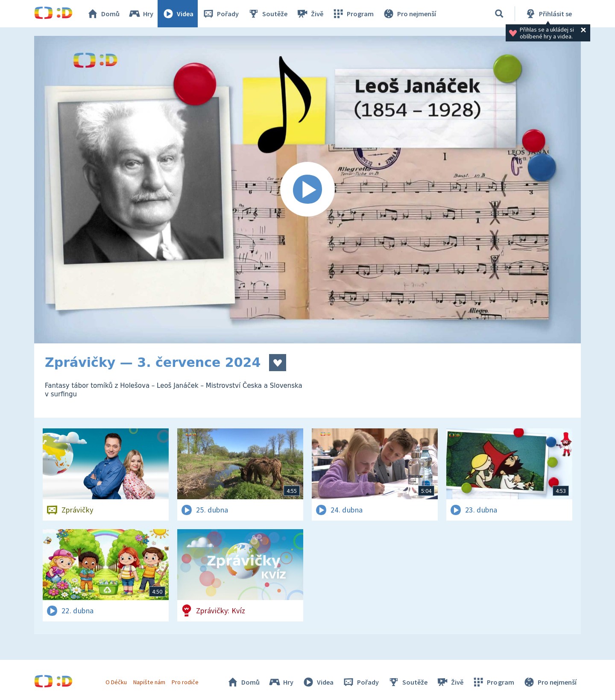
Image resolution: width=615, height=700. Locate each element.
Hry (141, 14)
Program (353, 14)
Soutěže (267, 14)
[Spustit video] (307, 190)
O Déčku (116, 682)
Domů (103, 14)
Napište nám (149, 682)
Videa (178, 14)
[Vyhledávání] (499, 14)
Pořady (220, 14)
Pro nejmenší (409, 14)
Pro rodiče (185, 682)
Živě (310, 14)
